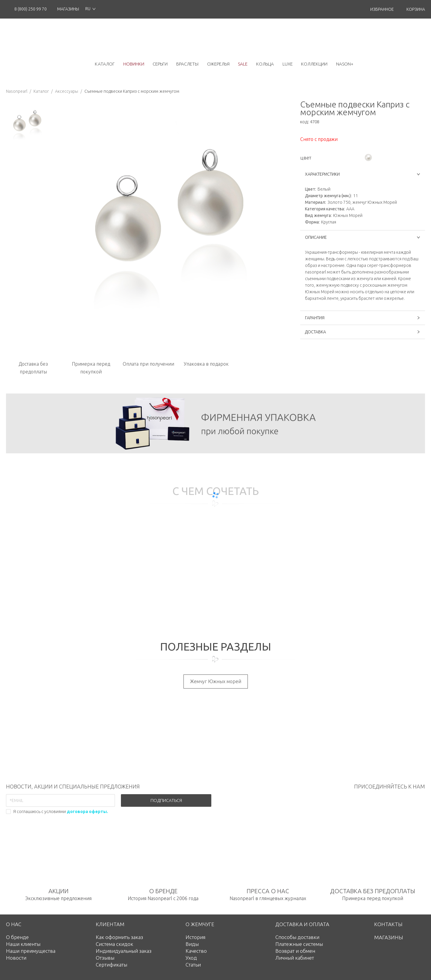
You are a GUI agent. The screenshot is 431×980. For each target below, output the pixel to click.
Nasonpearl (17, 91)
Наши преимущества (31, 951)
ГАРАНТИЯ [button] (363, 318)
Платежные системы (299, 944)
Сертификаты (111, 965)
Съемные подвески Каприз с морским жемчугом (132, 91)
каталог (105, 64)
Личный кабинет (295, 958)
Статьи (193, 965)
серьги (160, 64)
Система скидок (114, 944)
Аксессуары (67, 91)
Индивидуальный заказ (124, 951)
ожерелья (218, 64)
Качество (196, 951)
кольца (265, 64)
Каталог (41, 91)
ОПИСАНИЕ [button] (363, 237)
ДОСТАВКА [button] (363, 332)
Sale (243, 64)
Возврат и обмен (295, 951)
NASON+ (345, 64)
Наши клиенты (23, 944)
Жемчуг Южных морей (216, 681)
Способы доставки (297, 937)
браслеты (187, 64)
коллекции (314, 64)
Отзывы (105, 958)
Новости (16, 958)
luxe (288, 64)
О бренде (17, 937)
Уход (191, 958)
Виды (192, 944)
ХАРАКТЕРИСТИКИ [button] (363, 174)
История (195, 937)
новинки (134, 64)
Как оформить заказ (119, 937)
